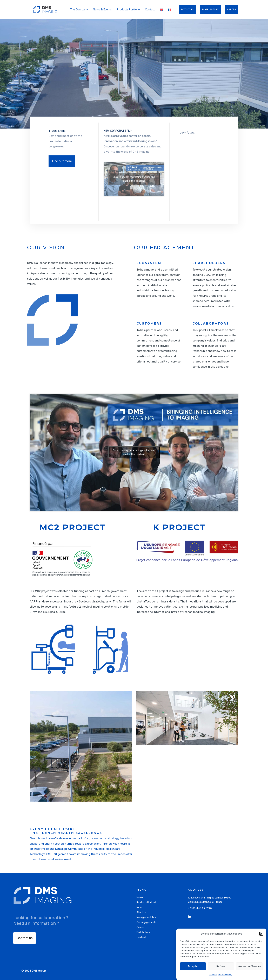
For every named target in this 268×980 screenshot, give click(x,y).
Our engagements (146, 922)
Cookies (213, 975)
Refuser (221, 966)
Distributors (143, 932)
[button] (261, 934)
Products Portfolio (128, 9)
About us (142, 912)
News (140, 907)
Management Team (147, 917)
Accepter (193, 966)
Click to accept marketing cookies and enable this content (134, 452)
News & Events (102, 9)
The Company (79, 9)
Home (140, 898)
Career (140, 927)
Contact (150, 9)
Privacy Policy (225, 975)
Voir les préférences (249, 966)
